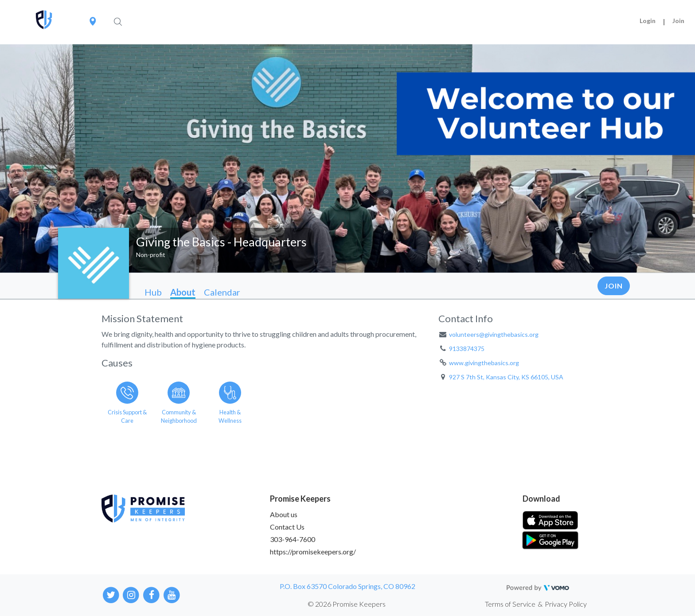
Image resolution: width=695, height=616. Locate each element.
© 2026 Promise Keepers (347, 604)
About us (284, 514)
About (183, 292)
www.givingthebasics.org (484, 363)
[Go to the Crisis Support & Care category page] (127, 401)
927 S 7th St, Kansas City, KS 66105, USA (506, 377)
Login (648, 21)
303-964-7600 (293, 539)
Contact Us (287, 527)
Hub (153, 292)
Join (678, 21)
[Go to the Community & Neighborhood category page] (179, 401)
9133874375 (467, 349)
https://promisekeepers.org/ (313, 552)
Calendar (222, 292)
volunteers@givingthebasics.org (494, 334)
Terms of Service (510, 604)
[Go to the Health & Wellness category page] (230, 401)
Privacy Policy (566, 604)
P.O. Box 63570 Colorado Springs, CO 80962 (347, 586)
